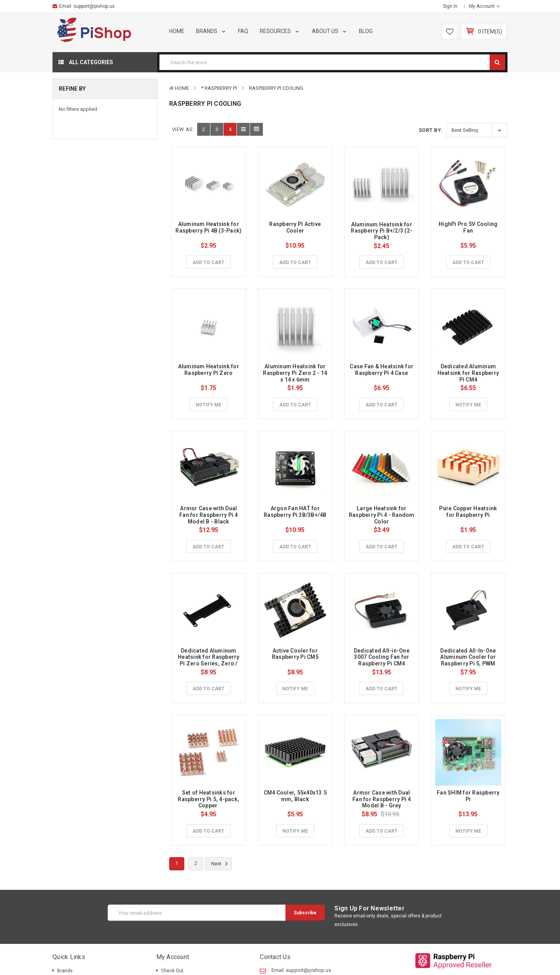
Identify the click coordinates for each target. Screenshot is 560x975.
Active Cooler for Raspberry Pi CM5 (295, 654)
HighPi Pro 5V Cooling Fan (469, 227)
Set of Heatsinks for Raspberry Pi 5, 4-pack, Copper (209, 799)
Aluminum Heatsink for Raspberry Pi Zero (209, 370)
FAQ (243, 31)
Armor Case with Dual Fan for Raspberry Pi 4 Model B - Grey (382, 799)
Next (221, 864)
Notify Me (208, 405)
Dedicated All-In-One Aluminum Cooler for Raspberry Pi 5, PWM (469, 657)
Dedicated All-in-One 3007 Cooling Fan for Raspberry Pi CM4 (382, 657)
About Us (330, 31)
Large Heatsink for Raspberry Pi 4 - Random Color (382, 515)
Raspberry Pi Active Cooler (296, 227)
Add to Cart (208, 263)
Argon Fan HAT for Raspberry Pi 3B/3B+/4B (295, 512)
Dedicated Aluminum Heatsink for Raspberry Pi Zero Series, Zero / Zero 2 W (209, 660)
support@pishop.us (94, 6)
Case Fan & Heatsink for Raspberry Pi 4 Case (382, 370)
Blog (366, 31)
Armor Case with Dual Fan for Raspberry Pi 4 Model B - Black (209, 515)
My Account (484, 6)
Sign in (450, 6)
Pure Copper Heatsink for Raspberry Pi (469, 512)
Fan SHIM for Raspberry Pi (469, 796)
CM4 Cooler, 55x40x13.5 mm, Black (296, 796)
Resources (280, 31)
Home (177, 31)
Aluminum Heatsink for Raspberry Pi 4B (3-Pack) (208, 227)
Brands (211, 31)
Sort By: (431, 130)
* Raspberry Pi (219, 88)
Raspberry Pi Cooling (276, 88)
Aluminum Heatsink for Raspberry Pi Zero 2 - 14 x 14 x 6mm (296, 373)
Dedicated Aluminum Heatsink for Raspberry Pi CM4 (469, 373)
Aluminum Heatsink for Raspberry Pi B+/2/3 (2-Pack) (382, 231)
